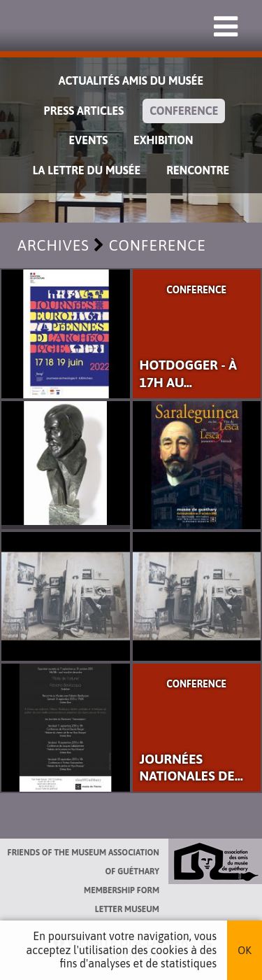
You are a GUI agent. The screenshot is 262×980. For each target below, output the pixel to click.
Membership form (122, 890)
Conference (184, 111)
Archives (53, 245)
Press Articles (84, 111)
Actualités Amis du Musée (131, 80)
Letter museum (127, 909)
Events (89, 140)
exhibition (163, 140)
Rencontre (198, 170)
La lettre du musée (87, 170)
